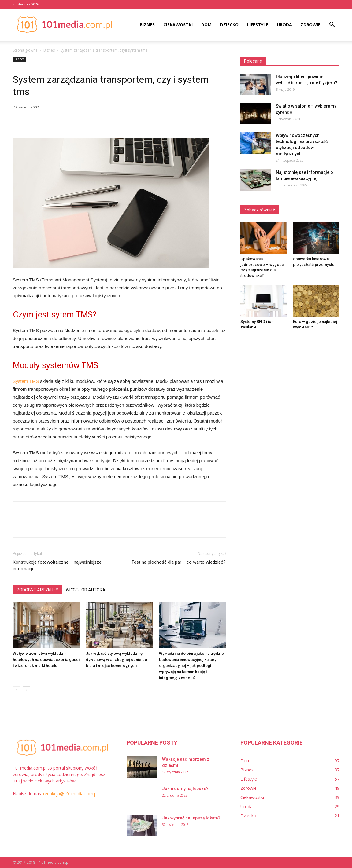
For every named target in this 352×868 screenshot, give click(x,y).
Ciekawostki (178, 25)
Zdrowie (311, 25)
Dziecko (229, 25)
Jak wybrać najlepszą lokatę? (191, 818)
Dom (206, 25)
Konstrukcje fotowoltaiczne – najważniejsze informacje (57, 565)
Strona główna (25, 50)
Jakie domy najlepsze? (185, 789)
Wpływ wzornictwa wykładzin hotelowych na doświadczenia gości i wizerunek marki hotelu (46, 659)
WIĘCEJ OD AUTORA (86, 590)
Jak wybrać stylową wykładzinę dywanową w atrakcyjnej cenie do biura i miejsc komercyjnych (117, 659)
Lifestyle (258, 25)
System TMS (26, 381)
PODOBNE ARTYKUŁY (37, 590)
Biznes (147, 25)
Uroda (284, 25)
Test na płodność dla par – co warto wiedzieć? (179, 562)
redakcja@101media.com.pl (70, 794)
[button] (332, 25)
